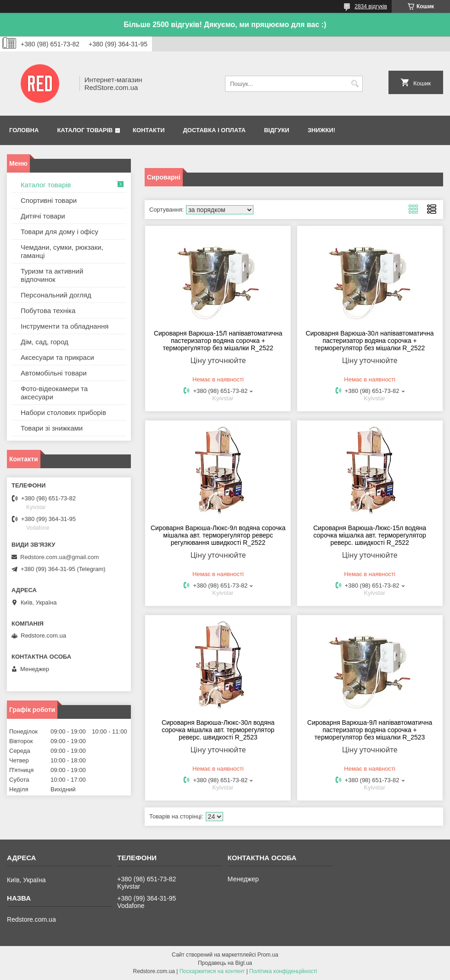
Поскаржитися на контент (212, 971)
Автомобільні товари (54, 373)
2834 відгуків (371, 6)
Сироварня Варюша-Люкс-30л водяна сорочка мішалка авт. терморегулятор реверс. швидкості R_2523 (218, 730)
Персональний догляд (56, 295)
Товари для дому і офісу (59, 232)
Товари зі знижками (52, 428)
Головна (24, 130)
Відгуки (277, 130)
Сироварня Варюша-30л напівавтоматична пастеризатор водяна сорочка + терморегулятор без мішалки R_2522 (370, 341)
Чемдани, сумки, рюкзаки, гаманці (62, 251)
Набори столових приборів (63, 412)
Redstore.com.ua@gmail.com (59, 557)
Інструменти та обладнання (65, 326)
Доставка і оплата (214, 130)
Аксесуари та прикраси (57, 357)
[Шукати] (355, 84)
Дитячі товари (43, 216)
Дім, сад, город (45, 342)
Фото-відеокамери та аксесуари (54, 393)
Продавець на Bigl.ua (225, 963)
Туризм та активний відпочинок (52, 275)
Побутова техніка (48, 311)
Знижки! (321, 130)
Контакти (149, 130)
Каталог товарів (85, 130)
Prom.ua (268, 955)
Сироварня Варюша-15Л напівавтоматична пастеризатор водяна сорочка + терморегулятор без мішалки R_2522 (218, 341)
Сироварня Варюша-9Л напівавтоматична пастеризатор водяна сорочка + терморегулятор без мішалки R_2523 (370, 730)
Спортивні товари (49, 200)
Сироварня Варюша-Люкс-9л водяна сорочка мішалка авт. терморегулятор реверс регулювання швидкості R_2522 (218, 535)
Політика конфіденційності (283, 971)
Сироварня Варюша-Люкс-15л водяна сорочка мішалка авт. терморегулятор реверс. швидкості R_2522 (370, 535)
